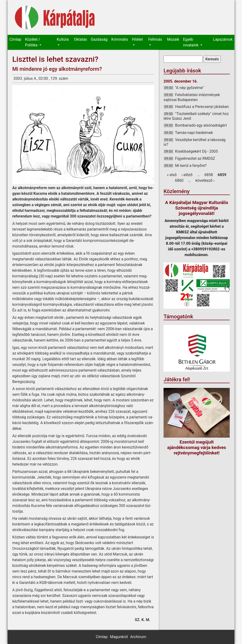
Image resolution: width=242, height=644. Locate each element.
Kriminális (120, 39)
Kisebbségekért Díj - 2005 (197, 151)
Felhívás (155, 39)
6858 (209, 175)
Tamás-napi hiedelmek (194, 133)
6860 (179, 180)
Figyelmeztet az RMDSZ (195, 158)
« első (172, 175)
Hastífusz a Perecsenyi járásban (202, 107)
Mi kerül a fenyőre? (191, 166)
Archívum (138, 637)
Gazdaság (99, 39)
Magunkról (119, 637)
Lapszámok (223, 39)
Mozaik (173, 39)
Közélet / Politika (32, 42)
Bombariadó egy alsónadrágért (201, 125)
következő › (205, 180)
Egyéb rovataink (191, 42)
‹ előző (187, 175)
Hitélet (137, 39)
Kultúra (63, 39)
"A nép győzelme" (190, 88)
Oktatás (80, 39)
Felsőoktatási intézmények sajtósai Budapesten (192, 97)
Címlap (15, 39)
